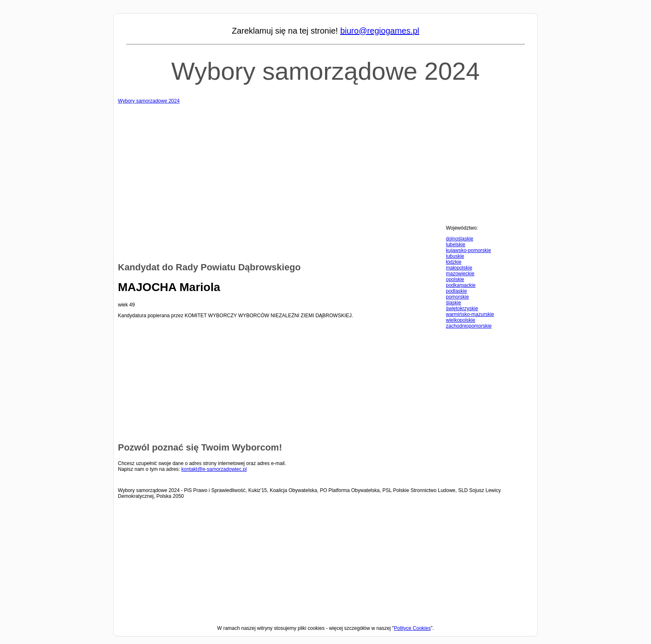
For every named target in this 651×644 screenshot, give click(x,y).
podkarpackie (461, 285)
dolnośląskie (460, 239)
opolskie (455, 279)
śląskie (454, 303)
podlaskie (456, 291)
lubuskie (455, 256)
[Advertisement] (325, 162)
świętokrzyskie (462, 309)
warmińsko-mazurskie (470, 314)
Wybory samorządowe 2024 (325, 71)
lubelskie (456, 245)
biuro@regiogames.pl (379, 31)
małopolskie (459, 268)
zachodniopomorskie (469, 326)
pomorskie (457, 297)
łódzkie (454, 262)
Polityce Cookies (412, 628)
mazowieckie (460, 274)
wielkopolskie (461, 320)
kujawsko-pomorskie (469, 250)
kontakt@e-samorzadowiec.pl (214, 469)
